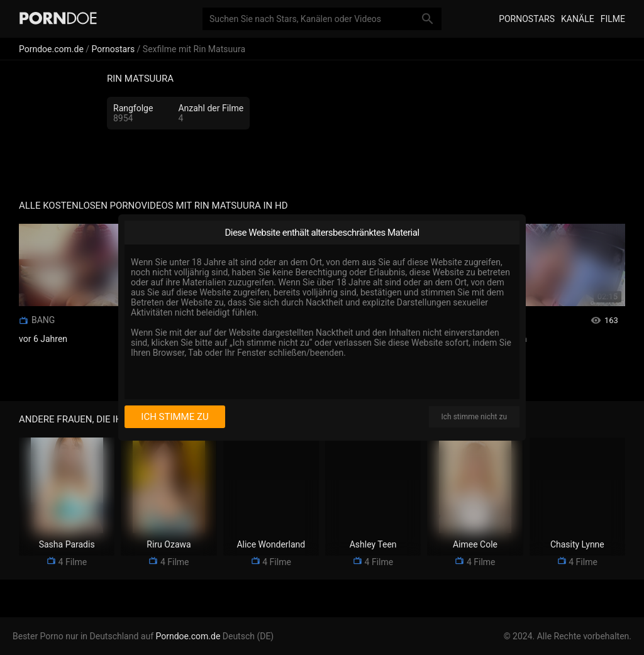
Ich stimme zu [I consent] (175, 417)
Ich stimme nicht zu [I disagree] (474, 417)
